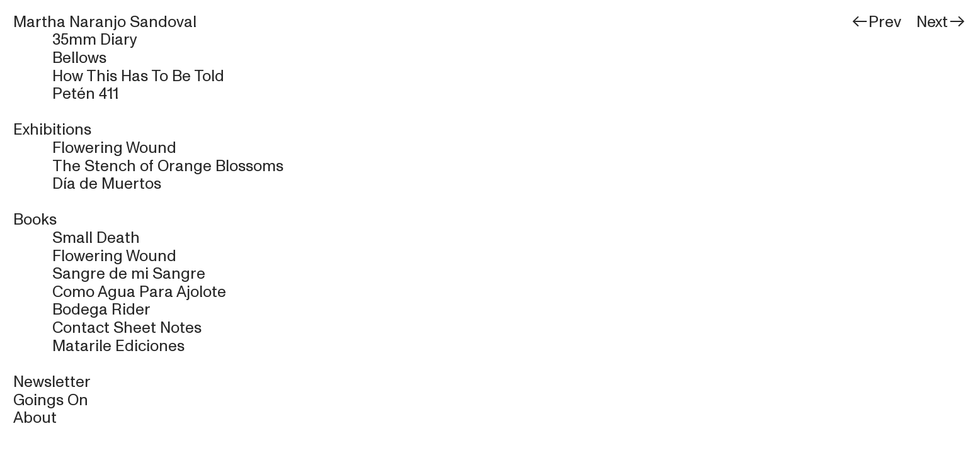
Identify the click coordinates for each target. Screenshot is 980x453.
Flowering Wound (114, 148)
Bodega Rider (101, 310)
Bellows (79, 58)
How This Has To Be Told (138, 76)
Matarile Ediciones (118, 346)
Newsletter (52, 382)
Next (942, 22)
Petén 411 (85, 94)
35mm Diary (95, 40)
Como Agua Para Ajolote (139, 292)
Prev (878, 22)
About (35, 418)
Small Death (96, 238)
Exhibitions (52, 130)
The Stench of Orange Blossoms (168, 166)
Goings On (51, 400)
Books (35, 220)
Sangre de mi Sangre (129, 274)
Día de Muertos (107, 184)
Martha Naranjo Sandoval (105, 22)
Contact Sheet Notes (127, 328)
